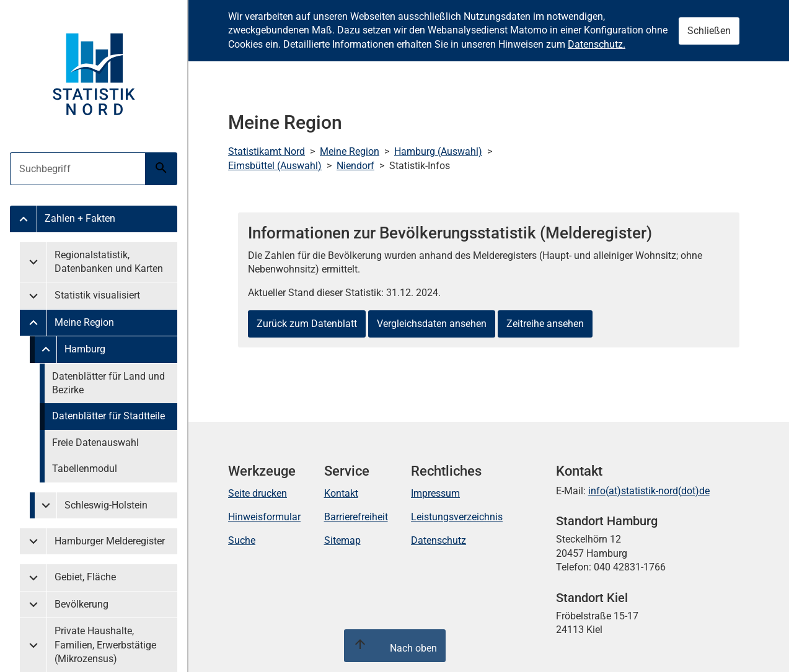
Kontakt (341, 493)
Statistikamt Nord (267, 151)
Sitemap (342, 540)
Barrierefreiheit (356, 517)
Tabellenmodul (85, 469)
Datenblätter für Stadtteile (108, 416)
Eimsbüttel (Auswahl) (275, 166)
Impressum (435, 493)
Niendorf (355, 166)
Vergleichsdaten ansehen (432, 324)
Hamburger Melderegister (110, 541)
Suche (242, 540)
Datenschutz (439, 540)
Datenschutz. (597, 44)
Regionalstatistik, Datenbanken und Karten (109, 262)
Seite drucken (258, 493)
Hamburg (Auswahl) (438, 151)
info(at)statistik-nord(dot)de (649, 491)
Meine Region (84, 322)
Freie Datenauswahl (95, 443)
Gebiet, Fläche (85, 577)
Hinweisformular (264, 517)
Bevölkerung (82, 604)
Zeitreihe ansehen (545, 324)
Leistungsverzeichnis (457, 517)
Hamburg (85, 349)
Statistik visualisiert (97, 295)
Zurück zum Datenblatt (307, 324)
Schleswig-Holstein (106, 505)
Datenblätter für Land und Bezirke (108, 383)
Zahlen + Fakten (80, 218)
